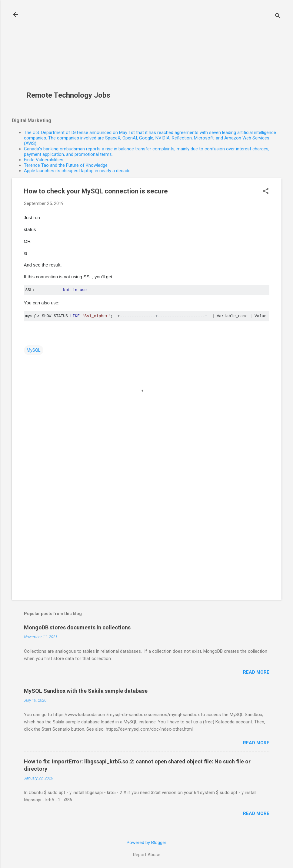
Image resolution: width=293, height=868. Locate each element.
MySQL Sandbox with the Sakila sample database (86, 691)
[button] (266, 192)
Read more (256, 672)
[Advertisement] (71, 49)
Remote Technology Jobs (68, 95)
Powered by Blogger (146, 843)
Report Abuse (147, 855)
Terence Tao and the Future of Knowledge (66, 165)
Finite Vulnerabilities (44, 160)
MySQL (34, 350)
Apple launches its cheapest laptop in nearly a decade (77, 171)
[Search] (278, 17)
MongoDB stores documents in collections (77, 627)
